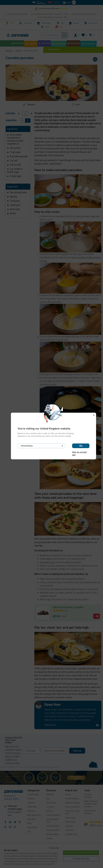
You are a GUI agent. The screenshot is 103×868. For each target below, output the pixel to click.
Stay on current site (79, 452)
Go (81, 446)
